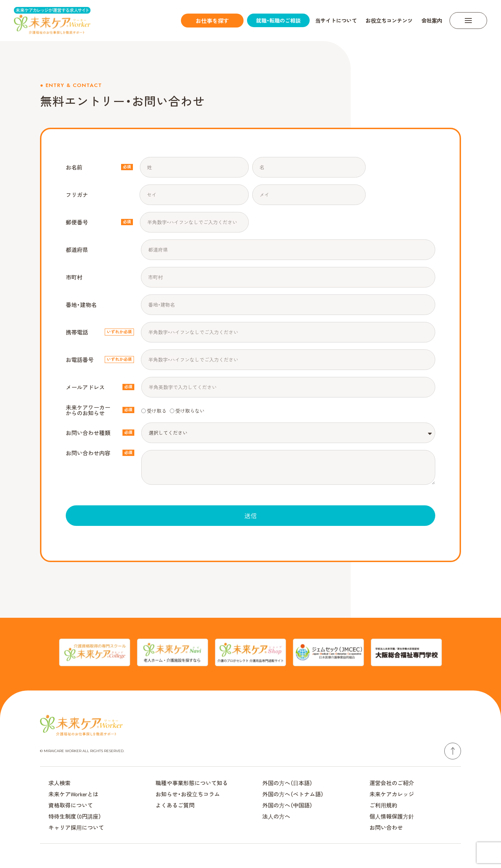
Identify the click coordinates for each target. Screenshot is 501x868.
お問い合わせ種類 (88, 433)
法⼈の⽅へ (276, 816)
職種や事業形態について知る (192, 783)
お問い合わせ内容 (88, 453)
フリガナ (77, 195)
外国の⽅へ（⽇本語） (287, 783)
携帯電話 (77, 332)
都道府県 (77, 250)
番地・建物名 (81, 305)
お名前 (74, 167)
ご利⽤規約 (383, 805)
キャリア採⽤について (76, 827)
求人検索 (59, 783)
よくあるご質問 (175, 805)
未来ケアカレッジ (392, 794)
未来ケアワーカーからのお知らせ (88, 410)
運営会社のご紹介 (392, 783)
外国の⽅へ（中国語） (287, 805)
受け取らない (190, 410)
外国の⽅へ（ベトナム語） (293, 794)
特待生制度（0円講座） (75, 816)
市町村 (74, 277)
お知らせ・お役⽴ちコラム (188, 794)
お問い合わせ (386, 827)
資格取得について (71, 805)
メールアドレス (85, 387)
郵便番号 (77, 222)
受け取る (157, 410)
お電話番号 (80, 360)
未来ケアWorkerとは (73, 794)
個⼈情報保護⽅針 (392, 816)
